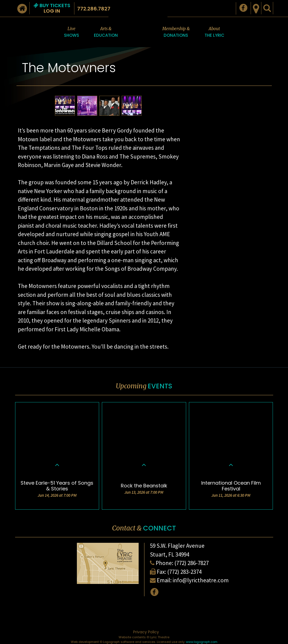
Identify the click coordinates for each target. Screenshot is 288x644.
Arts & (106, 32)
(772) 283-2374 (184, 572)
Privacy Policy (146, 632)
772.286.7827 (94, 9)
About (214, 32)
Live (72, 32)
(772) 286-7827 (191, 563)
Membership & (176, 32)
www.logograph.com (202, 642)
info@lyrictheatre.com (201, 580)
